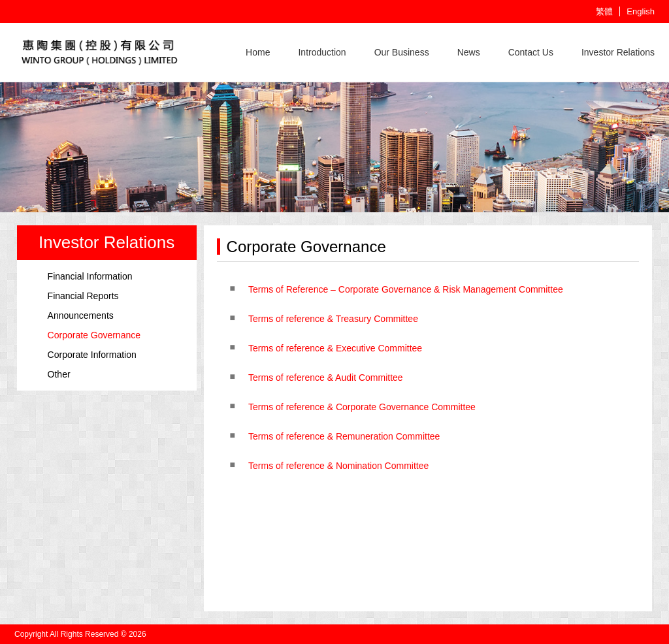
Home (258, 52)
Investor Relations (618, 52)
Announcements (81, 315)
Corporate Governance (94, 335)
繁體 (604, 11)
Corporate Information (92, 355)
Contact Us (531, 52)
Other (59, 374)
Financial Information (90, 276)
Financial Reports (83, 296)
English (641, 11)
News (469, 52)
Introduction (322, 52)
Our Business (402, 52)
